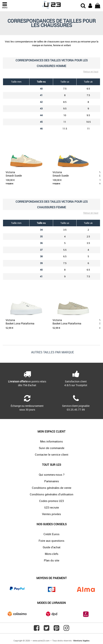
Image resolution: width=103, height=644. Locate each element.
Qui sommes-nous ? (52, 475)
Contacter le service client (52, 454)
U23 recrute (52, 507)
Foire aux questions (51, 541)
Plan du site (52, 560)
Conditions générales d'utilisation (52, 494)
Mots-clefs (52, 554)
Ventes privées (51, 514)
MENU (5, 5)
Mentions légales (81, 641)
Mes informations (51, 441)
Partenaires (52, 481)
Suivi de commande (52, 448)
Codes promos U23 (51, 501)
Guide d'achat (52, 547)
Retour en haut (91, 71)
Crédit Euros (51, 534)
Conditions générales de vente (52, 488)
